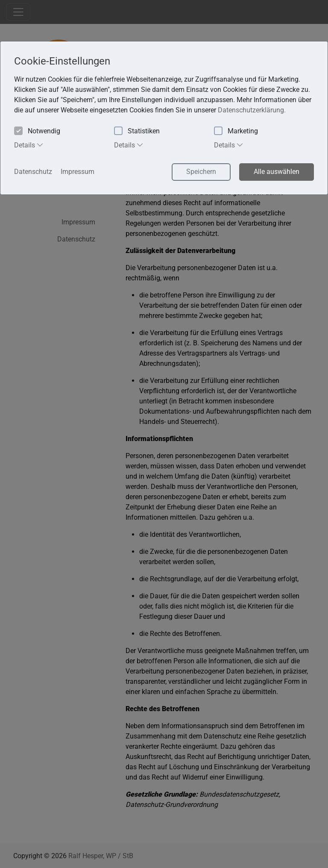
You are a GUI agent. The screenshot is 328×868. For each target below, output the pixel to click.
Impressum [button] (78, 172)
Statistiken (137, 131)
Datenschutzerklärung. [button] (252, 110)
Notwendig (37, 131)
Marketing (236, 131)
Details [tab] (29, 145)
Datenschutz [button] (33, 172)
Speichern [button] (201, 172)
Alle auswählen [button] (277, 172)
